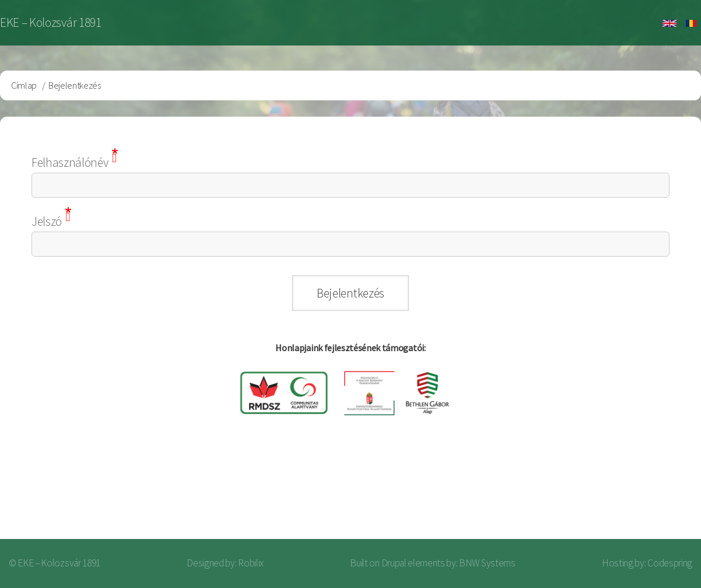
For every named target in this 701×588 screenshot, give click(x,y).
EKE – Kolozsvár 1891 (51, 22)
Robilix (251, 563)
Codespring (670, 563)
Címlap (24, 85)
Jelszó (47, 221)
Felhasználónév (70, 162)
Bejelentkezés (640, 493)
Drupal (394, 563)
